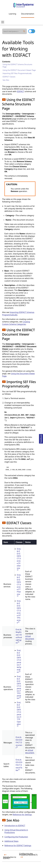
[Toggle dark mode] (32, 31)
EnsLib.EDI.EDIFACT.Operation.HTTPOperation (19, 713)
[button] (4, 100)
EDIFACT (20, 91)
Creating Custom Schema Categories (16, 323)
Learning (12, 14)
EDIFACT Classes (9, 77)
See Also (6, 80)
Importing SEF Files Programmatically (17, 73)
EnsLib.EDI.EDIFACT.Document (19, 743)
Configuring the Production (16, 837)
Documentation (28, 14)
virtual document (30, 637)
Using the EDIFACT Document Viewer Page (19, 70)
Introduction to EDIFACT (15, 826)
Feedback (41, 438)
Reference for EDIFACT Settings (18, 846)
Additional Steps (11, 841)
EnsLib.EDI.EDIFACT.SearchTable (19, 765)
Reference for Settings (22, 815)
